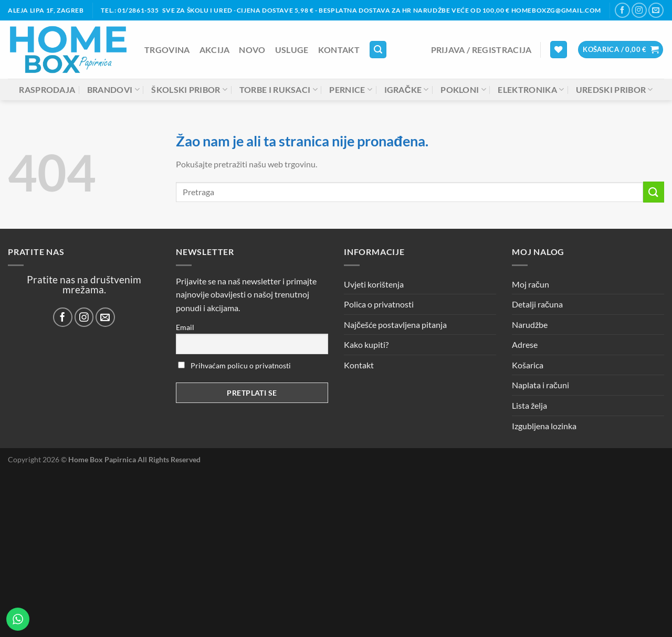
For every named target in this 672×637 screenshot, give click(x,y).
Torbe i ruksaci (279, 89)
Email (185, 327)
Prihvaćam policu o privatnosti (234, 365)
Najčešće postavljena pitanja (395, 325)
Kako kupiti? (366, 344)
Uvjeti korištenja (374, 284)
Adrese (525, 344)
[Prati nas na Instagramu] (639, 10)
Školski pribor (189, 89)
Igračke (407, 89)
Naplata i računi (540, 385)
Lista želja (529, 405)
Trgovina (167, 50)
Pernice (351, 89)
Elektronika (531, 89)
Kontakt (339, 50)
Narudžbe (530, 325)
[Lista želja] (559, 50)
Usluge (292, 50)
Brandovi (113, 89)
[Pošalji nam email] (656, 10)
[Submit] (654, 192)
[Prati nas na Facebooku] (622, 10)
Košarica (528, 365)
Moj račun (531, 284)
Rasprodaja (47, 89)
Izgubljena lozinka (544, 426)
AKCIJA (215, 50)
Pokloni (463, 89)
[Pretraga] (378, 50)
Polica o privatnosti (379, 304)
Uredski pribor (615, 89)
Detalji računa (537, 304)
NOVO (252, 50)
